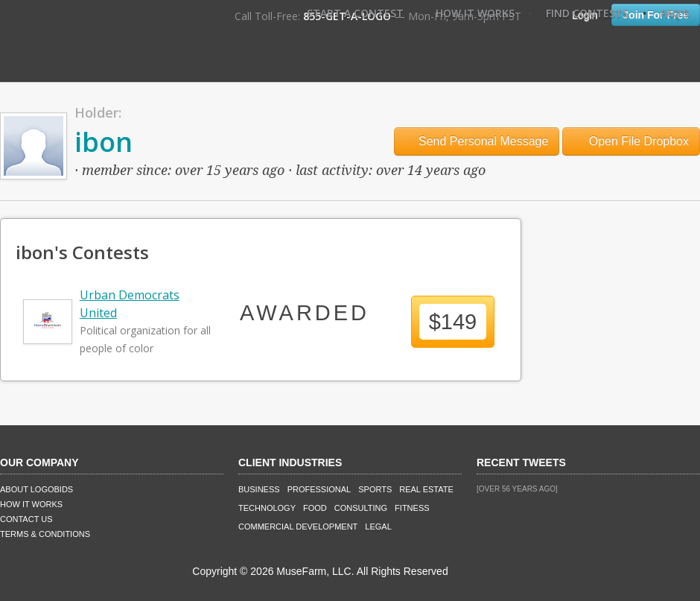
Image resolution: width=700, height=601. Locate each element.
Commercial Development (298, 527)
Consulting (361, 508)
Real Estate (426, 489)
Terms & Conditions (45, 534)
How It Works (475, 13)
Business (259, 489)
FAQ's (675, 13)
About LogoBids (36, 489)
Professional (319, 489)
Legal (378, 527)
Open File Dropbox (631, 141)
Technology (267, 508)
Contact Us (26, 519)
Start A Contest (355, 13)
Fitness (412, 508)
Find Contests (587, 13)
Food (315, 508)
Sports (375, 489)
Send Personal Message (477, 141)
